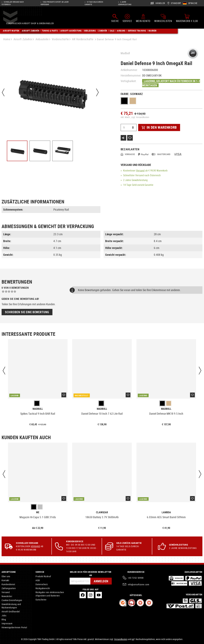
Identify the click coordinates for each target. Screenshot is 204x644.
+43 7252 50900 (136, 578)
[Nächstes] (97, 92)
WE (38, 512)
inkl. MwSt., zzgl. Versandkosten (135, 117)
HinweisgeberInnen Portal (14, 627)
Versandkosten (121, 639)
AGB (38, 580)
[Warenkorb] (187, 19)
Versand (140, 171)
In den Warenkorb (159, 127)
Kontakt (5, 580)
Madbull (125, 53)
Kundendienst (8, 584)
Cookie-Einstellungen (12, 600)
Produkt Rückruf (43, 576)
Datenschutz (42, 584)
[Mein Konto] (143, 19)
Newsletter (7, 596)
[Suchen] (115, 19)
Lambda (166, 512)
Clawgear (102, 512)
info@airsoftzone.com (139, 584)
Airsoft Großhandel (11, 611)
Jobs (4, 615)
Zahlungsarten (9, 588)
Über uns (6, 576)
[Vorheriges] (3, 92)
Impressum (7, 623)
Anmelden (101, 581)
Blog (4, 619)
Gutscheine (41, 600)
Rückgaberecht (43, 588)
